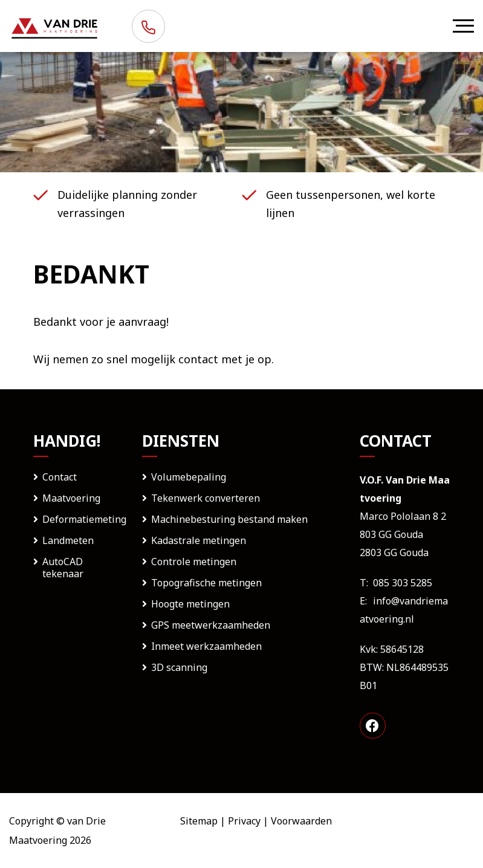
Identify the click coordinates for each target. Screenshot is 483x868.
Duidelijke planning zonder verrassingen (127, 204)
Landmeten (68, 540)
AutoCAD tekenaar (63, 568)
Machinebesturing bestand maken (229, 519)
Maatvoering (71, 498)
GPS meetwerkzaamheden (211, 625)
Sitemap (199, 821)
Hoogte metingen (190, 604)
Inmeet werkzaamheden (206, 646)
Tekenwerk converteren (206, 498)
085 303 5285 (403, 583)
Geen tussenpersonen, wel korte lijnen (351, 204)
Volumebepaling (189, 477)
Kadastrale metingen (199, 540)
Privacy (244, 821)
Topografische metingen (206, 583)
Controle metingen (194, 562)
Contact (60, 477)
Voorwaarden (301, 821)
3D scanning (179, 667)
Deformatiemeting (84, 519)
